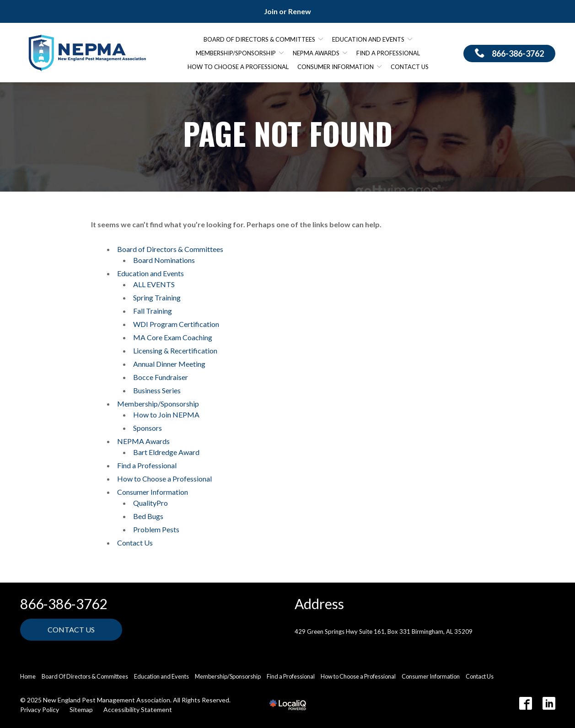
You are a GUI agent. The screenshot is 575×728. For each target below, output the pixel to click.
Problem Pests (156, 529)
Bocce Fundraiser (161, 377)
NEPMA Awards (316, 53)
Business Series (157, 390)
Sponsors (148, 428)
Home (28, 676)
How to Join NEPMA (166, 415)
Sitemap (81, 709)
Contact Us (410, 67)
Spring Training (157, 297)
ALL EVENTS (154, 284)
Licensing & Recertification (175, 351)
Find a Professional (388, 53)
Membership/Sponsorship (236, 53)
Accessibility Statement (138, 709)
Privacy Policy (40, 709)
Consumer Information (336, 67)
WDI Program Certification (176, 324)
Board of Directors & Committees (259, 39)
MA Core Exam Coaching (173, 337)
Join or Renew (287, 11)
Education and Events (368, 39)
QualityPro (150, 503)
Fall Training (153, 311)
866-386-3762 (64, 604)
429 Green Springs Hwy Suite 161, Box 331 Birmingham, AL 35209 (384, 632)
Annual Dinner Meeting (169, 364)
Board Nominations (164, 260)
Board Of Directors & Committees (85, 676)
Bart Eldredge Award (166, 452)
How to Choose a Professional (238, 67)
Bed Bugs (148, 516)
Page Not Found (288, 133)
